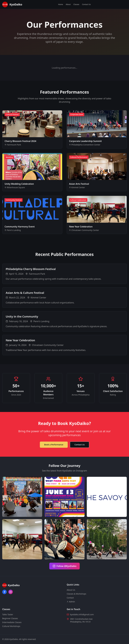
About (68, 4)
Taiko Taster (8, 614)
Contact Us (86, 4)
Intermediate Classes (12, 622)
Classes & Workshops (76, 594)
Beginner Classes (10, 618)
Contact (70, 598)
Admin (71, 602)
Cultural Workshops (11, 626)
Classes (76, 4)
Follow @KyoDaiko (65, 566)
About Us (71, 590)
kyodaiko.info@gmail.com (82, 614)
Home (61, 4)
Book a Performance (54, 445)
